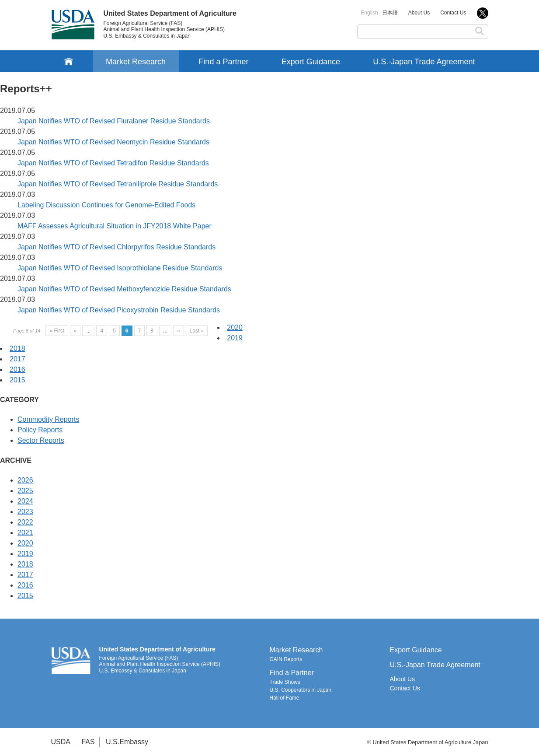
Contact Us (453, 13)
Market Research (136, 62)
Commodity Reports (48, 419)
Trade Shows (285, 682)
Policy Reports (40, 430)
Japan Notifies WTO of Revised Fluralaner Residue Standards (114, 121)
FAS (88, 742)
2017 (17, 359)
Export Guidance (311, 62)
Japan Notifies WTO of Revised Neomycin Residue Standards (113, 142)
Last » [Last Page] (197, 331)
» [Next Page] (179, 331)
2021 (25, 533)
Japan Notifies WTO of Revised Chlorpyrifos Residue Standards (116, 247)
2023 (25, 512)
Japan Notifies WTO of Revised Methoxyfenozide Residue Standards (124, 289)
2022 (25, 522)
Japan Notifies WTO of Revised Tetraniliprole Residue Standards (118, 184)
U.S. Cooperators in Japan (301, 690)
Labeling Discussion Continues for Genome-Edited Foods (106, 205)
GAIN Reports (286, 659)
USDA (61, 742)
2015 (17, 380)
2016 (17, 369)
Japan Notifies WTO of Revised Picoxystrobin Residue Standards (119, 310)
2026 (25, 480)
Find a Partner (223, 62)
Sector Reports (41, 440)
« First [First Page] (57, 331)
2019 (235, 338)
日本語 (390, 13)
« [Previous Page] (75, 331)
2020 (235, 327)
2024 (25, 501)
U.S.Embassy (127, 742)
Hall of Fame (285, 698)
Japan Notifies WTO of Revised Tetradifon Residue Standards (113, 163)
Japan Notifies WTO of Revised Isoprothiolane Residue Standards (120, 268)
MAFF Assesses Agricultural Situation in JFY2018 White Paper (115, 226)
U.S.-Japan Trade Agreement (424, 62)
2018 (17, 348)
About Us (419, 13)
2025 (25, 491)
